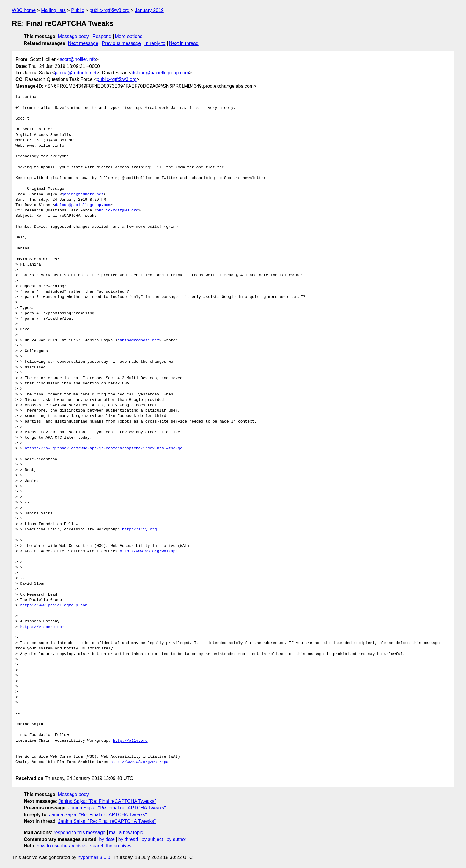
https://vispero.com (42, 627)
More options (129, 36)
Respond (102, 36)
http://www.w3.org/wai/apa (149, 551)
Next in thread (184, 43)
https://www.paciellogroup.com (54, 605)
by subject (152, 839)
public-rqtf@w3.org (110, 10)
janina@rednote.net (76, 73)
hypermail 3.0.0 (94, 857)
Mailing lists (53, 10)
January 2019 (149, 10)
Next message (83, 43)
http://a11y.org (140, 530)
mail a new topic (126, 832)
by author (176, 839)
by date (107, 839)
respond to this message (79, 832)
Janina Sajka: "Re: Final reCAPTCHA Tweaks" (107, 801)
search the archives (111, 846)
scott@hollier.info (78, 59)
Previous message (122, 43)
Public (78, 10)
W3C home (24, 10)
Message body (73, 36)
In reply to (155, 43)
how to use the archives (62, 846)
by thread (128, 839)
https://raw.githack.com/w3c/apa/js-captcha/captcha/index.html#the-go (103, 448)
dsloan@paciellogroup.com (160, 73)
